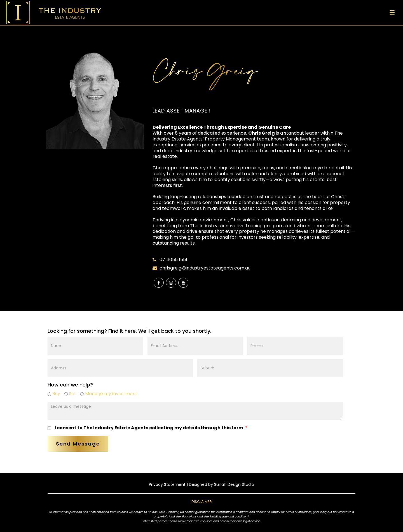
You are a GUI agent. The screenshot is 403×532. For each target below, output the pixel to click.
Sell (70, 394)
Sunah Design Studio (234, 484)
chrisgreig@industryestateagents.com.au (205, 268)
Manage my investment (109, 394)
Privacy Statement (167, 484)
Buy (54, 394)
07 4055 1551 (173, 260)
